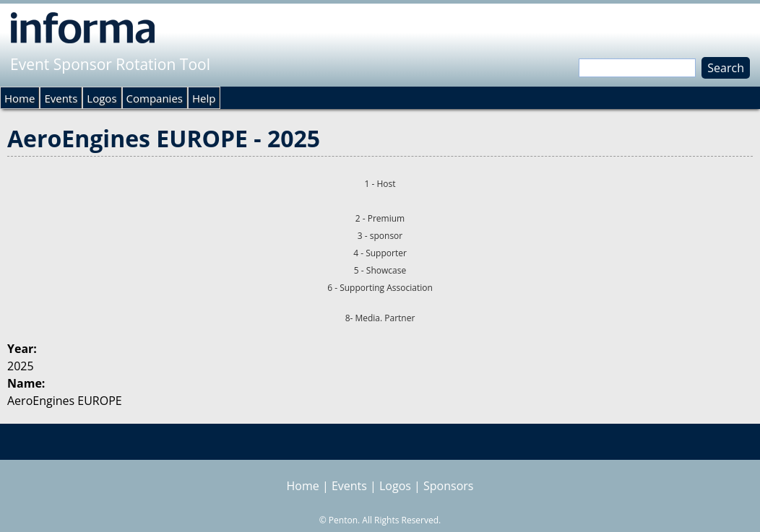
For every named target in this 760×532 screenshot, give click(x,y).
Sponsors (448, 486)
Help (204, 98)
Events (61, 98)
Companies (155, 98)
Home (20, 98)
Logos (102, 98)
